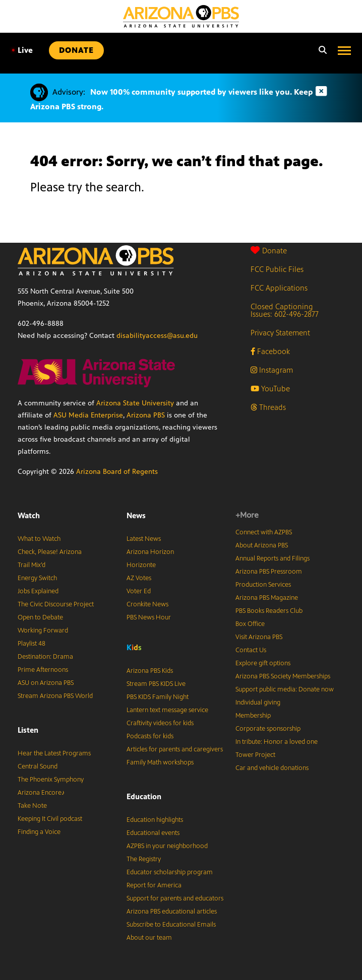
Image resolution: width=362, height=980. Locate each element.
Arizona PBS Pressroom (269, 572)
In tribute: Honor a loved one (277, 742)
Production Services (263, 585)
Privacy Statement (280, 333)
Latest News (144, 539)
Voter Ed (139, 591)
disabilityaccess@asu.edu (157, 336)
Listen (28, 730)
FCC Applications (279, 288)
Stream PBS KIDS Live (156, 684)
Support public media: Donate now (285, 689)
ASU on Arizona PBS (46, 683)
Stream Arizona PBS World (55, 696)
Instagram (272, 370)
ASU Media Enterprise (88, 415)
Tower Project (255, 755)
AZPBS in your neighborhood (167, 846)
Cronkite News (147, 604)
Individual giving (258, 703)
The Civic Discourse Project (56, 604)
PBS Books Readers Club (269, 611)
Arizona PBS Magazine (267, 598)
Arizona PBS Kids (150, 671)
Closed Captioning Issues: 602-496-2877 (285, 310)
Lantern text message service (167, 710)
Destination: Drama (45, 657)
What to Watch (39, 539)
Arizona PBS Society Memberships (283, 676)
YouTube (270, 389)
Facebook (270, 351)
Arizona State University (135, 403)
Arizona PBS (146, 415)
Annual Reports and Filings (273, 558)
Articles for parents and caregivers (175, 749)
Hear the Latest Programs (54, 753)
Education (144, 796)
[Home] (181, 16)
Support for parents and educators (175, 898)
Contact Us (251, 650)
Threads (268, 407)
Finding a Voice (39, 832)
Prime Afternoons (43, 670)
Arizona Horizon (150, 552)
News (136, 515)
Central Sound (38, 766)
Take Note (32, 806)
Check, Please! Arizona (50, 552)
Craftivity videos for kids (160, 723)
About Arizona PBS (262, 545)
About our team (149, 938)
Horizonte (141, 565)
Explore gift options (263, 663)
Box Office (250, 624)
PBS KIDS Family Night (158, 697)
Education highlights (155, 820)
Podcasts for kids (150, 736)
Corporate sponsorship (268, 729)
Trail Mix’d (32, 565)
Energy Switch (37, 578)
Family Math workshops (160, 762)
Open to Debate (40, 617)
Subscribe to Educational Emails (171, 925)
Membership (253, 716)
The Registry (144, 859)
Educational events (153, 833)
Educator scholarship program (170, 872)
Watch (29, 515)
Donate (269, 251)
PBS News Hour (149, 617)
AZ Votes (139, 578)
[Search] (320, 50)
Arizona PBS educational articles (172, 912)
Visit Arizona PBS (259, 637)
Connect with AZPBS (264, 532)
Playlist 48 (32, 644)
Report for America (154, 885)
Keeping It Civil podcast (50, 819)
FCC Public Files (277, 269)
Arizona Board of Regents (117, 472)
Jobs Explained (38, 591)
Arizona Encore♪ (41, 793)
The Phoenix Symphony (51, 780)
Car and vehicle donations (272, 768)
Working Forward (43, 631)
